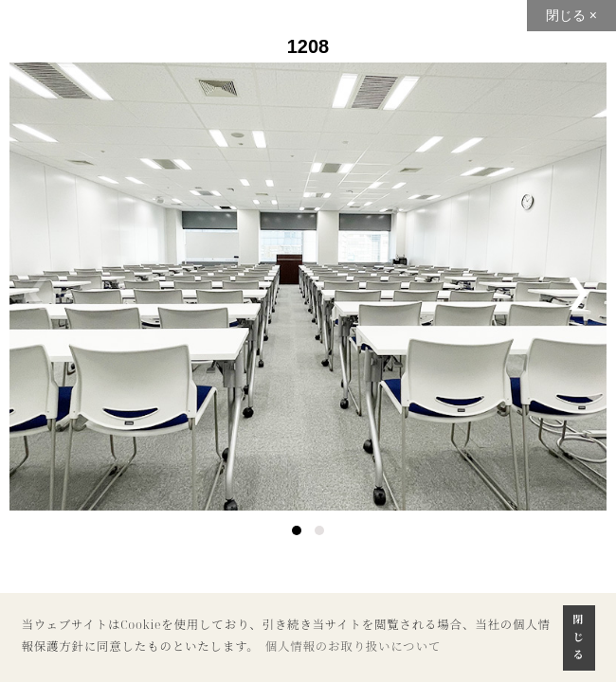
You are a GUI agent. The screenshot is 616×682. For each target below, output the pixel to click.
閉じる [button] (579, 637)
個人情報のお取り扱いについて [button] (353, 646)
